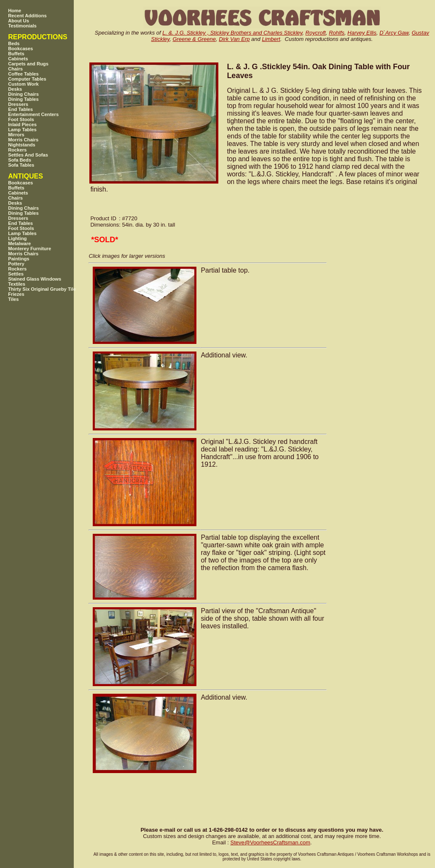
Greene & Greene (194, 39)
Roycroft (316, 33)
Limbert (271, 39)
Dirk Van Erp (234, 39)
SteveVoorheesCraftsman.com (270, 842)
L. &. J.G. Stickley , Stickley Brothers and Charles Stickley (232, 33)
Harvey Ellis (362, 33)
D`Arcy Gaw (394, 33)
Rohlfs (337, 33)
